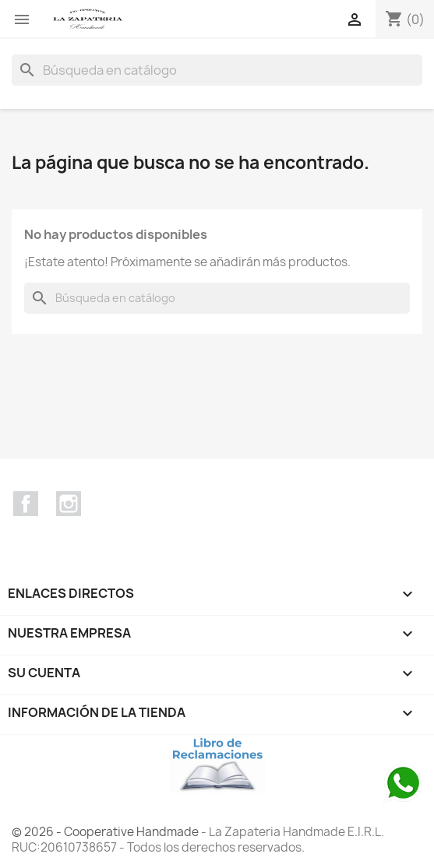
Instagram (69, 504)
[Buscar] (217, 70)
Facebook (26, 504)
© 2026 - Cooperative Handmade (106, 832)
